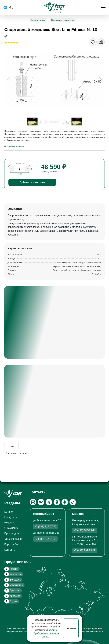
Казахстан (13, 574)
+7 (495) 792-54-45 (85, 550)
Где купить (11, 517)
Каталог (9, 512)
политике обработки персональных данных (46, 633)
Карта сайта (11, 544)
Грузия (11, 601)
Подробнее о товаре (14, 146)
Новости (9, 523)
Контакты (10, 550)
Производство (13, 533)
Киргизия (12, 596)
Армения (12, 591)
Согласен (71, 628)
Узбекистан (14, 585)
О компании (11, 528)
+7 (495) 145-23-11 (85, 530)
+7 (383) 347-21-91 (45, 539)
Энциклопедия (13, 539)
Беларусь (13, 580)
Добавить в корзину (33, 182)
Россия (11, 569)
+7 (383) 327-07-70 (45, 527)
